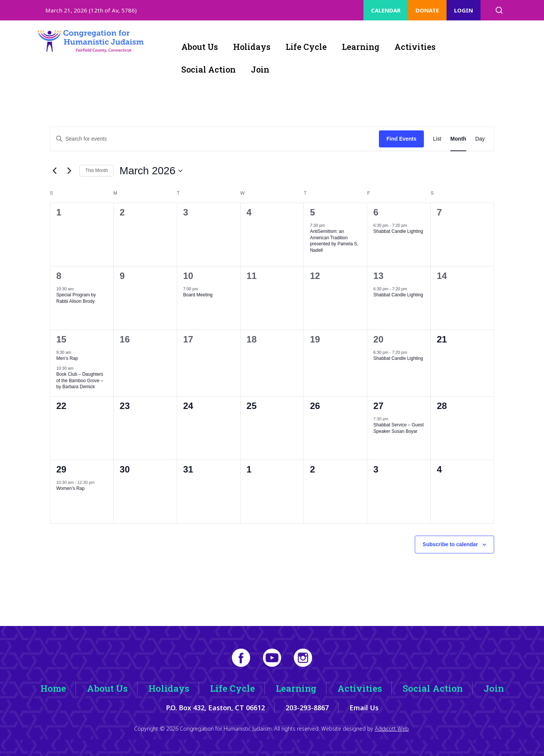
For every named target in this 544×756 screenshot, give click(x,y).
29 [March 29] (61, 469)
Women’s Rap (70, 488)
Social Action (209, 69)
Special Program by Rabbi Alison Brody (76, 298)
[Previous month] (54, 171)
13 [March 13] (378, 276)
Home (53, 688)
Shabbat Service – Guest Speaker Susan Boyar (398, 428)
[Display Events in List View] (437, 139)
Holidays (252, 47)
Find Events (401, 139)
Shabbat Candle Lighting (398, 231)
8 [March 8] (59, 276)
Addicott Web (392, 729)
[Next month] (69, 171)
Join (260, 69)
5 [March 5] (312, 212)
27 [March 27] (378, 406)
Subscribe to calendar (450, 544)
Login (464, 10)
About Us (200, 47)
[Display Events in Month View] (458, 139)
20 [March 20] (378, 339)
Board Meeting (198, 295)
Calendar (386, 10)
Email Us (364, 708)
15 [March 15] (61, 339)
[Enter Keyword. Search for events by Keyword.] (215, 139)
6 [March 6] (376, 212)
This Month (97, 170)
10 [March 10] (188, 276)
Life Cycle (306, 47)
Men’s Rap (67, 358)
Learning (361, 47)
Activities (415, 47)
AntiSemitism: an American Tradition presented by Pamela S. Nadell (334, 241)
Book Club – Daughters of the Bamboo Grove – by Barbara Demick (80, 380)
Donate (427, 10)
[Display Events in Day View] (480, 139)
